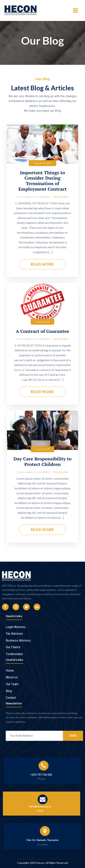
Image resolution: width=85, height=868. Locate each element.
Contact (11, 698)
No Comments (61, 198)
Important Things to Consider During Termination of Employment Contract (42, 182)
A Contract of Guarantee (42, 333)
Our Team (12, 684)
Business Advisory (18, 641)
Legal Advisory (16, 627)
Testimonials (14, 654)
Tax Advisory (14, 634)
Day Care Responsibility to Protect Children (42, 463)
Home (10, 671)
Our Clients (13, 647)
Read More (42, 266)
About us (12, 677)
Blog (9, 691)
